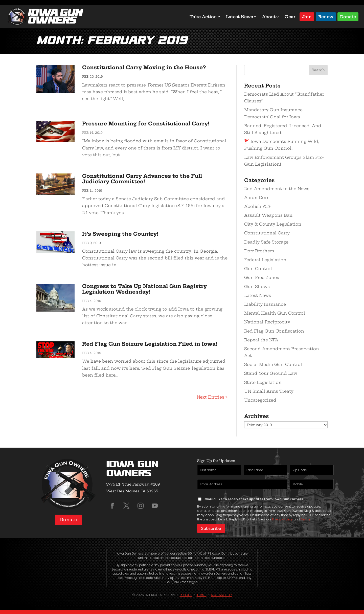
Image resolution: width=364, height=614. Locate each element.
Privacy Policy (282, 519)
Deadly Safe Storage (266, 242)
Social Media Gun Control (273, 364)
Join (307, 16)
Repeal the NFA (261, 340)
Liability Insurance (265, 304)
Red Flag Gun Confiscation (274, 331)
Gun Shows (257, 287)
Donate (348, 16)
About (269, 17)
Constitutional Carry (267, 233)
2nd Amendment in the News (277, 189)
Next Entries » (212, 397)
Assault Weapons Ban (268, 215)
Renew (326, 16)
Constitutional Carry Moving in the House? (144, 67)
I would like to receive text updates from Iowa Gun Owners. (254, 499)
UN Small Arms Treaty (269, 391)
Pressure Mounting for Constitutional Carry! (146, 124)
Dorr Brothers (259, 251)
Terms (306, 519)
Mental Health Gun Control (275, 313)
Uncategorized (260, 400)
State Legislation (263, 382)
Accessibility (221, 594)
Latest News (240, 17)
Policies (186, 594)
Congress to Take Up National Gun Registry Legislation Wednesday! (144, 289)
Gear (290, 17)
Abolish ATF (258, 206)
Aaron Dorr (256, 198)
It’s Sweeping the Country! (120, 234)
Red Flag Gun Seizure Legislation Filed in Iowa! (150, 344)
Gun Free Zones (262, 277)
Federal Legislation (265, 260)
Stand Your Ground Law (271, 373)
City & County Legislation (273, 224)
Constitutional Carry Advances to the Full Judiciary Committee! (142, 179)
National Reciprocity (267, 322)
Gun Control (258, 269)
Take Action (203, 17)
